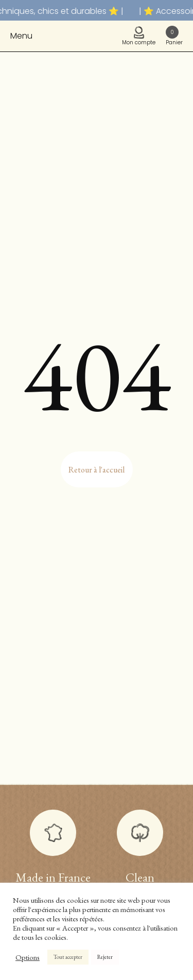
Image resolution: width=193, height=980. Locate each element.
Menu (21, 36)
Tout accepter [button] (68, 957)
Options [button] (28, 957)
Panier (174, 36)
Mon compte (139, 36)
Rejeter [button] (105, 957)
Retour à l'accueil (97, 470)
